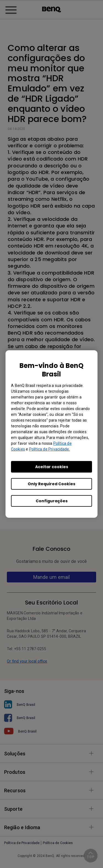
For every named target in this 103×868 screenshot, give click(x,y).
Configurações (52, 501)
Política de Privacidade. (49, 449)
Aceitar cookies (52, 467)
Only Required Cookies (51, 484)
